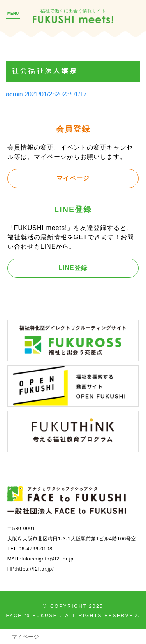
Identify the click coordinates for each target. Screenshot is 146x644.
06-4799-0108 (36, 549)
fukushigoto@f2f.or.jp (47, 559)
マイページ (73, 178)
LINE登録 (73, 268)
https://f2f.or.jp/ (35, 569)
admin (14, 94)
